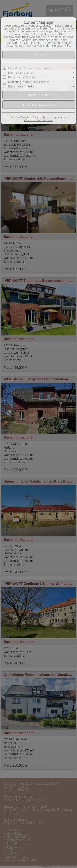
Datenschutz (41, 117)
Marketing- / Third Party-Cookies (29, 82)
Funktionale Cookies (21, 73)
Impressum (59, 117)
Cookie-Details (20, 117)
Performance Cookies (22, 77)
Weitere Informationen (38, 120)
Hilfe (67, 46)
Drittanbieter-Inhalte (21, 86)
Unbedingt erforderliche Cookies (29, 68)
